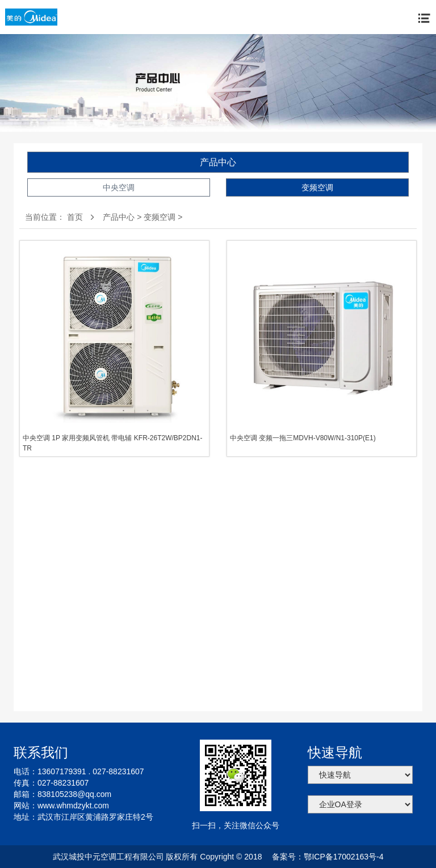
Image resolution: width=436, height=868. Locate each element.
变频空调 (317, 187)
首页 (75, 217)
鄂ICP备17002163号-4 (343, 857)
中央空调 (119, 187)
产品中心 (218, 162)
